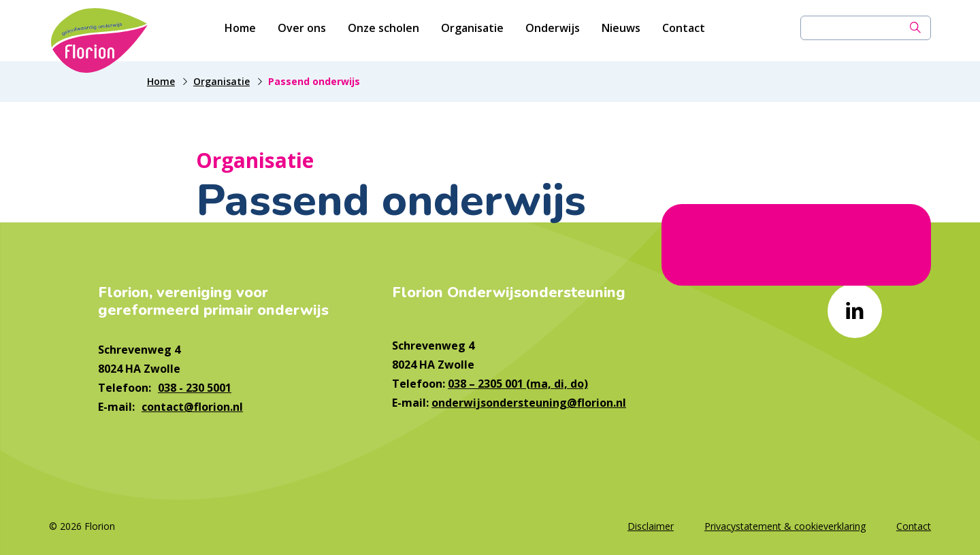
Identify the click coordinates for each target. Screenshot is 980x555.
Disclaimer (651, 526)
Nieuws (621, 31)
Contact (684, 31)
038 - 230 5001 (195, 388)
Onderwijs (553, 31)
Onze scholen (383, 31)
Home (240, 31)
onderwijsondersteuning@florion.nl (529, 403)
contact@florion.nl (192, 407)
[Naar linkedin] (855, 311)
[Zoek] (915, 31)
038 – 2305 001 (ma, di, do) (518, 384)
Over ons (302, 31)
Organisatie (472, 31)
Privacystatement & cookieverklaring (785, 526)
